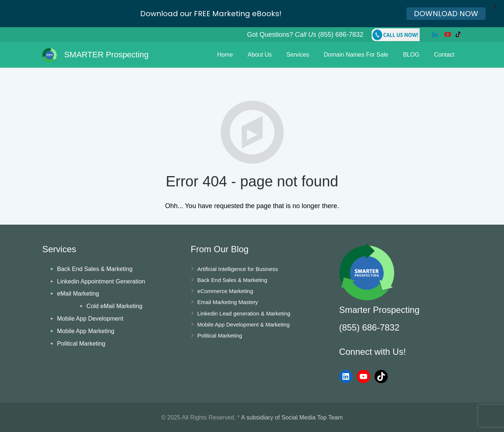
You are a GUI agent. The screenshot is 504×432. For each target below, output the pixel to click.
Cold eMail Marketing (114, 306)
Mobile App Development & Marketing (243, 324)
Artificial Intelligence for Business (237, 269)
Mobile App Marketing (86, 331)
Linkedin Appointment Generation (101, 281)
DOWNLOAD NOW (446, 14)
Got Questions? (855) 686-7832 (305, 35)
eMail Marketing (78, 293)
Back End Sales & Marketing (95, 269)
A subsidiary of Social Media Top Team (292, 417)
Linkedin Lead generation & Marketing (244, 313)
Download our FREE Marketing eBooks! (211, 14)
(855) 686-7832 (369, 327)
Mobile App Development (90, 318)
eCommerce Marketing (225, 291)
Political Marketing (81, 343)
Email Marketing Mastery (228, 302)
